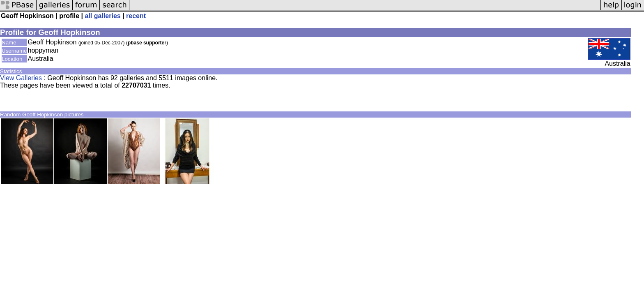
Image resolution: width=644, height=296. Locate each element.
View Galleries (21, 78)
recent (136, 16)
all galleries (103, 16)
